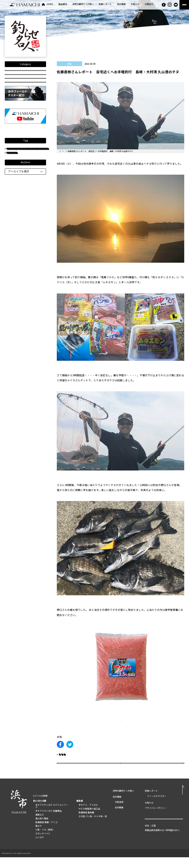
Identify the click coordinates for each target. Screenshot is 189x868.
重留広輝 (33, 327)
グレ (14, 185)
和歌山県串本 (17, 298)
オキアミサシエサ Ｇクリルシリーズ (52, 817)
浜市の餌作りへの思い (83, 4)
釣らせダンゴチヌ (19, 313)
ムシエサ (40, 848)
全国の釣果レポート (25, 73)
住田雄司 (31, 199)
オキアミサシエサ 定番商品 (48, 821)
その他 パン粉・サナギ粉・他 (93, 827)
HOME (50, 4)
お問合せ (149, 4)
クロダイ (36, 192)
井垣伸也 (33, 235)
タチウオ (15, 284)
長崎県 (36, 206)
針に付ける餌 (40, 811)
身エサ (39, 837)
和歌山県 (15, 249)
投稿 (25, 92)
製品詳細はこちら (121, 721)
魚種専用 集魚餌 (86, 823)
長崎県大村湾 (17, 206)
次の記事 (168, 771)
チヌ (14, 171)
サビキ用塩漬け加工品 (89, 819)
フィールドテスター (21, 178)
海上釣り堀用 (42, 829)
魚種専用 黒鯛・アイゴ (46, 833)
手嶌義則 (31, 185)
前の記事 (73, 771)
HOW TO (25, 101)
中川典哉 (33, 227)
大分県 (32, 284)
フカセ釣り (17, 192)
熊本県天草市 (17, 277)
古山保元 (37, 277)
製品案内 (63, 4)
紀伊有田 (39, 320)
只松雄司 (15, 227)
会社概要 (119, 818)
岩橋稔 (14, 199)
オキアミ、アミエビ (88, 816)
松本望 (14, 213)
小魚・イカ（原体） (45, 840)
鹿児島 (14, 242)
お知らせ (135, 4)
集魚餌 (80, 811)
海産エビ (40, 825)
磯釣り (32, 249)
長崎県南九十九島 (19, 220)
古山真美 (15, 263)
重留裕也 (31, 256)
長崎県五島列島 (18, 320)
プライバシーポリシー (156, 819)
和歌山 (36, 270)
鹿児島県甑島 (17, 270)
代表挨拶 (119, 813)
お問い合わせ (164, 832)
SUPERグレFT (18, 306)
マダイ (14, 256)
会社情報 (121, 4)
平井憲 (14, 291)
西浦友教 (15, 235)
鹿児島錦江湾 (35, 263)
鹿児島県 (15, 327)
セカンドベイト (43, 844)
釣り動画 (25, 82)
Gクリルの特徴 (40, 806)
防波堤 (30, 213)
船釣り (30, 242)
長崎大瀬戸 (32, 291)
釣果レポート (105, 4)
